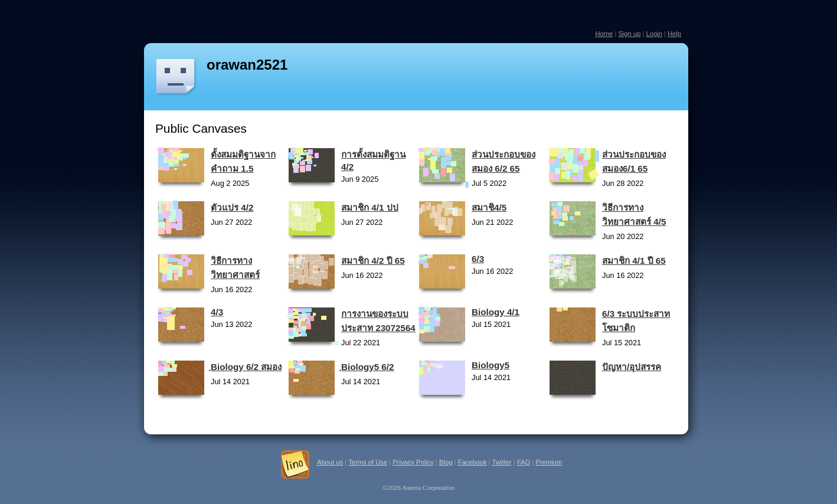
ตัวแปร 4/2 (232, 207)
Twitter (502, 462)
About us (330, 462)
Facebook (473, 462)
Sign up (629, 34)
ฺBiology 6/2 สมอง (246, 367)
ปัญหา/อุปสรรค (632, 367)
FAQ (524, 462)
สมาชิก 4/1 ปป (370, 207)
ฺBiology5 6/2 (367, 367)
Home (604, 34)
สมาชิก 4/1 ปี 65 (634, 261)
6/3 (478, 259)
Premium (549, 462)
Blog (446, 462)
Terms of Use (368, 462)
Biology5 (491, 365)
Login (654, 34)
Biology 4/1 (496, 312)
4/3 (217, 312)
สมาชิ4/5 (489, 207)
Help (674, 34)
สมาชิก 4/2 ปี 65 (373, 261)
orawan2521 (247, 65)
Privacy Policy (413, 462)
